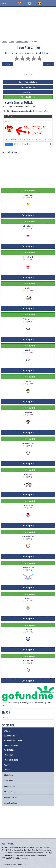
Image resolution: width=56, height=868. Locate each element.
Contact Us (21, 864)
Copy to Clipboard (28, 215)
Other (11, 42)
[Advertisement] (28, 23)
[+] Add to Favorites (28, 191)
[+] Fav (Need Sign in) (28, 97)
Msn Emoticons (10, 792)
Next (49, 64)
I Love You (34, 42)
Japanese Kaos (22, 42)
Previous (7, 64)
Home (4, 42)
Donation (5, 702)
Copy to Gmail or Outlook (28, 82)
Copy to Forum (28, 92)
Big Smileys (8, 775)
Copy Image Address (28, 87)
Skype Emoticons (11, 797)
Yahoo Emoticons (11, 803)
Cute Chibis (8, 780)
